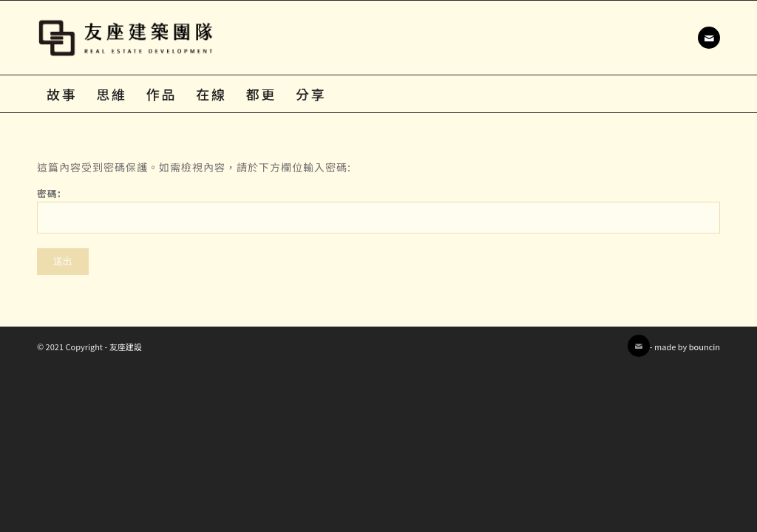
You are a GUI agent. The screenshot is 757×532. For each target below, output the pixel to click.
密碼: (378, 210)
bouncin (705, 347)
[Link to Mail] (709, 38)
